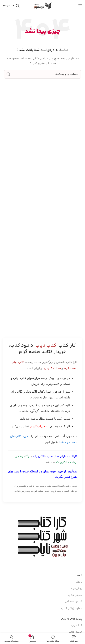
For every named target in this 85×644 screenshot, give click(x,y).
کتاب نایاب (18, 362)
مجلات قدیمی (52, 368)
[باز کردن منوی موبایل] (80, 6)
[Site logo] (42, 6)
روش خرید (76, 589)
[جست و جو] (11, 6)
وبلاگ (79, 582)
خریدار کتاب (75, 632)
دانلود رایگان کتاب (72, 609)
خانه (80, 576)
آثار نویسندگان (74, 602)
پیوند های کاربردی (72, 619)
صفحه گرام (70, 368)
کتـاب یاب (77, 625)
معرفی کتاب (75, 595)
